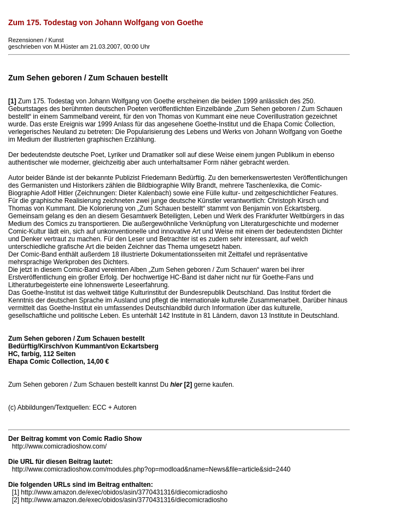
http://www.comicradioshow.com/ (59, 446)
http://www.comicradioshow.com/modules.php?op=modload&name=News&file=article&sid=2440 (151, 469)
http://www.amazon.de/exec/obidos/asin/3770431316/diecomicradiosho (124, 492)
